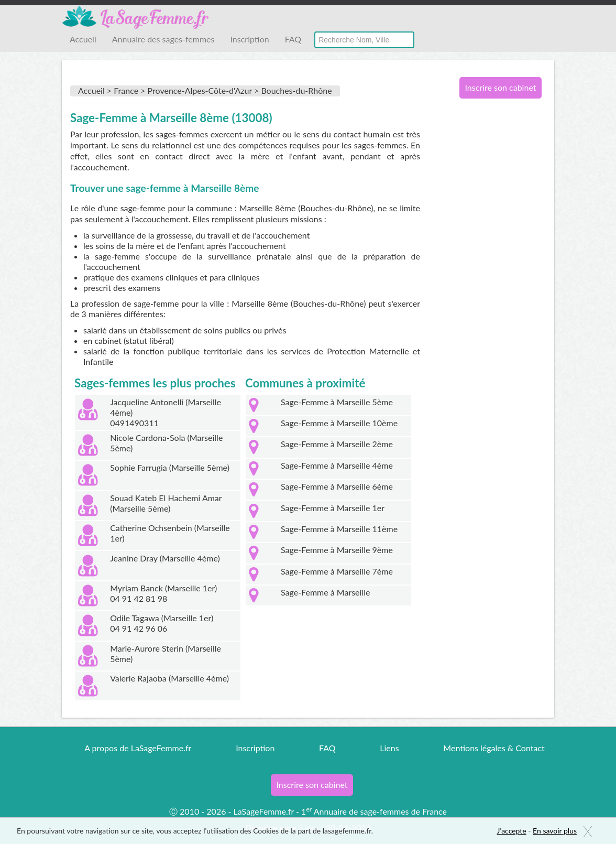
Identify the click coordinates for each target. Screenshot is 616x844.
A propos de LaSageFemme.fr (138, 748)
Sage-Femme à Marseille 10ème (339, 423)
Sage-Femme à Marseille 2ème (337, 444)
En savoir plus (555, 831)
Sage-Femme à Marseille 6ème (337, 486)
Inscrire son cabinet (500, 87)
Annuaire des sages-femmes (163, 39)
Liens (389, 748)
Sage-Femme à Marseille (325, 592)
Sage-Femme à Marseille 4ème (337, 465)
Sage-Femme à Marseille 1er (333, 508)
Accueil (83, 39)
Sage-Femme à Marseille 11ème (339, 529)
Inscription (249, 39)
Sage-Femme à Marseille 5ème (337, 402)
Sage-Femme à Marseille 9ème (337, 550)
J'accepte (512, 831)
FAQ (293, 39)
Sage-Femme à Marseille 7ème (337, 571)
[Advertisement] (497, 277)
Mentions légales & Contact (494, 748)
